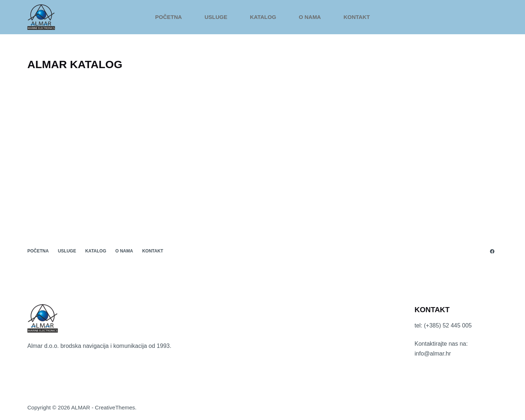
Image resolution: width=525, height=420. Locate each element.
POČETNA (169, 17)
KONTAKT (357, 17)
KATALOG (263, 17)
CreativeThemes (115, 407)
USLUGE (216, 17)
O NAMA (310, 17)
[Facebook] (492, 251)
